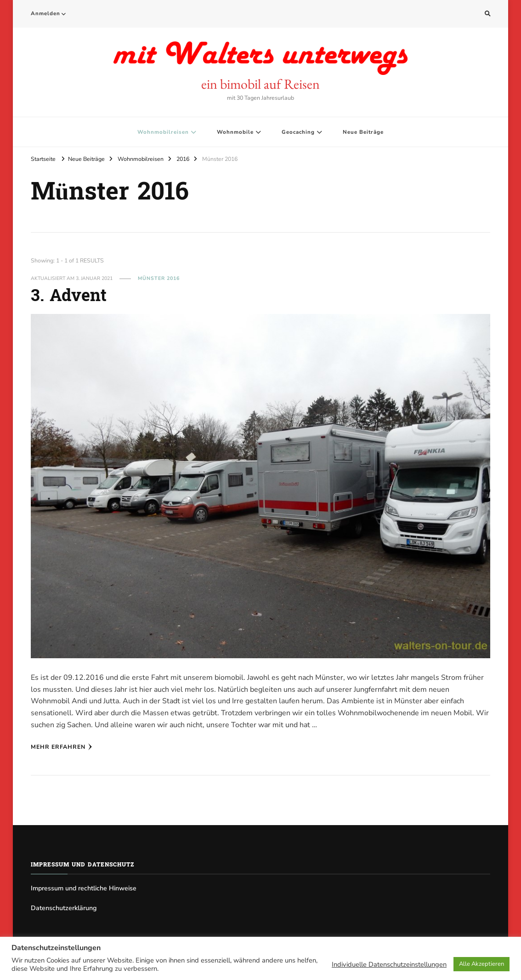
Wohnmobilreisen (163, 132)
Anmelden (45, 13)
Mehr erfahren (62, 747)
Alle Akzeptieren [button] (481, 964)
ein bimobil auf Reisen (260, 84)
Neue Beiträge (363, 132)
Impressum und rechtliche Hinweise (84, 888)
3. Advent (69, 297)
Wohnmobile (235, 132)
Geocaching (298, 132)
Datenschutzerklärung (64, 908)
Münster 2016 (159, 278)
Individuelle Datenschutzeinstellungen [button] (389, 964)
